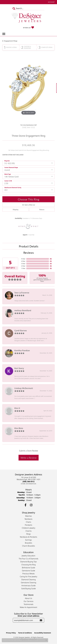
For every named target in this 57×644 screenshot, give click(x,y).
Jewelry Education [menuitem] (28, 556)
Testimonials (29, 604)
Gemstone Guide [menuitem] (28, 571)
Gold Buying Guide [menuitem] (28, 589)
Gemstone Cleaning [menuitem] (29, 583)
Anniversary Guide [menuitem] (28, 586)
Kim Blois (19, 428)
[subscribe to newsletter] (41, 620)
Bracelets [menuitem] (28, 543)
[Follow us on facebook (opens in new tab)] (25, 505)
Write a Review (29, 458)
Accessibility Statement (43, 633)
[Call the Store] (28, 481)
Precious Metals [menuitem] (29, 574)
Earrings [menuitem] (28, 540)
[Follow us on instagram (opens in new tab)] (31, 505)
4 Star (23, 261)
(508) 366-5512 (28, 127)
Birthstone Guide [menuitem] (29, 568)
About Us (28, 598)
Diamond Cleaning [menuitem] (29, 580)
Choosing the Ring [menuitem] (28, 565)
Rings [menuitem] (28, 534)
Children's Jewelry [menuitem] (28, 528)
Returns (42, 210)
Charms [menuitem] (29, 531)
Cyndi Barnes (21, 331)
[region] (28, 89)
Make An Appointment (28, 607)
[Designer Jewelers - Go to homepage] (28, 18)
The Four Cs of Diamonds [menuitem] (28, 559)
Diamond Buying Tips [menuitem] (29, 562)
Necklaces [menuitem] (29, 519)
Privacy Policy (11, 633)
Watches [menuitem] (28, 516)
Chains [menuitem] (28, 522)
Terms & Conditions (25, 633)
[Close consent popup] (46, 640)
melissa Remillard (23, 310)
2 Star (23, 266)
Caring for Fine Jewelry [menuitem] (28, 577)
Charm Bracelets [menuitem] (28, 546)
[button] (51, 2)
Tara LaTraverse (22, 293)
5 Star (23, 259)
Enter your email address (28, 616)
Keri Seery (19, 368)
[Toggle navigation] (4, 34)
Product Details (29, 246)
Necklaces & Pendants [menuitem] (28, 537)
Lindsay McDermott (24, 388)
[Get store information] (29, 484)
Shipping (15, 210)
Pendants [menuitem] (28, 525)
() (51, 259)
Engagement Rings (11, 41)
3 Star (23, 264)
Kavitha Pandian (22, 350)
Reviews (29, 253)
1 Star (23, 268)
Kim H (17, 408)
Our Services (28, 601)
